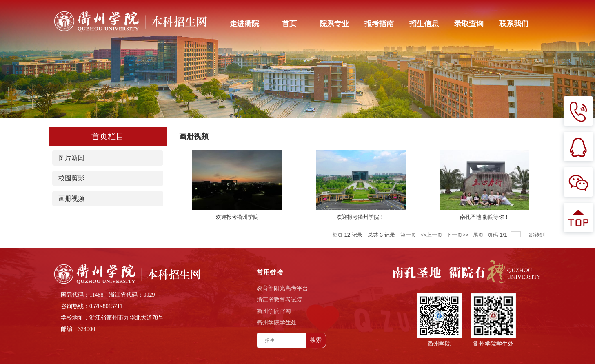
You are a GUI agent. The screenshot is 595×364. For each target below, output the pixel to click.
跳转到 (538, 235)
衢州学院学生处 (277, 323)
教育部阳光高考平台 (282, 288)
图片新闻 (71, 158)
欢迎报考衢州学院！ (361, 217)
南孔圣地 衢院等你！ (485, 217)
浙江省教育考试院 (280, 300)
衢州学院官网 (274, 311)
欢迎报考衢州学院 (237, 217)
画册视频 (71, 199)
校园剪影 (71, 178)
